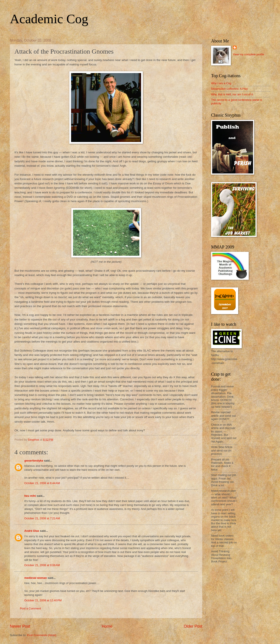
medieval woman (36, 578)
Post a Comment (30, 608)
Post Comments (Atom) (42, 635)
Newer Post (20, 626)
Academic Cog (49, 19)
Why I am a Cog (221, 83)
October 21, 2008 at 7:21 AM (42, 518)
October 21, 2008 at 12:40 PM (43, 600)
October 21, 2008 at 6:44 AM (42, 483)
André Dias (32, 531)
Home (107, 626)
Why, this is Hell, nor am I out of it (232, 94)
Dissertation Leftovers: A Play (229, 89)
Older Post (193, 626)
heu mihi (30, 496)
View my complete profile (249, 54)
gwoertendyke (34, 461)
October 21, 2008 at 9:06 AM (42, 565)
